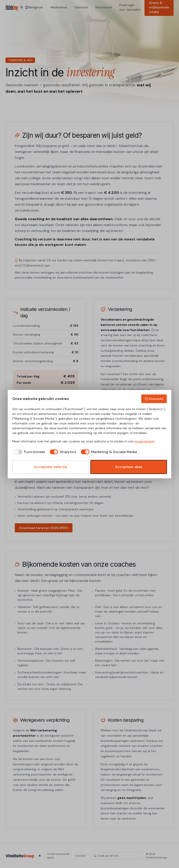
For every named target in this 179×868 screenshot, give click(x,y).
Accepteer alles (129, 467)
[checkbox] (29, 452)
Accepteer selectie (51, 467)
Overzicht (154, 399)
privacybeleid (144, 441)
